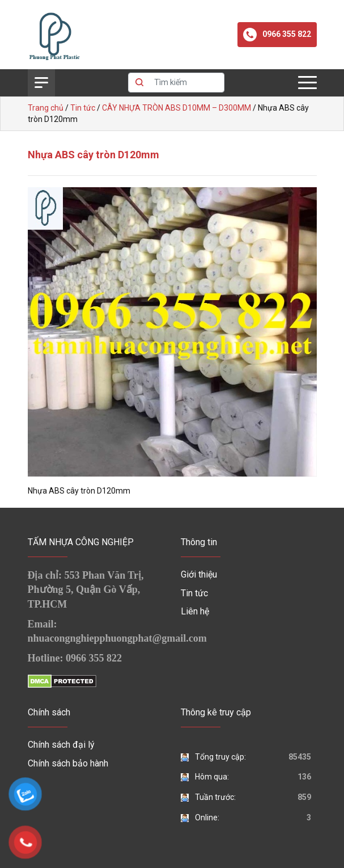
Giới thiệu (199, 574)
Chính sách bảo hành (68, 763)
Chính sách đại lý (61, 745)
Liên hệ (195, 611)
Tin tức (194, 593)
